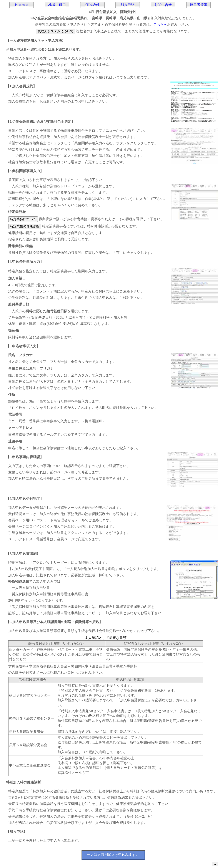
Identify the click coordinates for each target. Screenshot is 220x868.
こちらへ (160, 24)
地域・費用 (57, 5)
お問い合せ (163, 5)
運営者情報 (198, 5)
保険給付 (92, 5)
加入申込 (128, 5)
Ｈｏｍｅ (22, 5)
